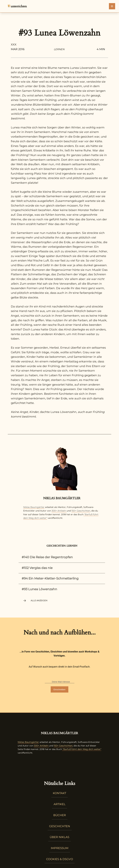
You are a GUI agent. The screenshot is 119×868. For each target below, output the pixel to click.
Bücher (60, 815)
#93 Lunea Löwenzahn (39, 589)
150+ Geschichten (81, 511)
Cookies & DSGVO (60, 859)
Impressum (60, 848)
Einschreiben (59, 690)
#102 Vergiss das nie (37, 568)
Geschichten (60, 826)
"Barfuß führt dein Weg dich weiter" (82, 749)
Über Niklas (59, 837)
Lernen (59, 49)
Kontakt (59, 793)
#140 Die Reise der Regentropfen (47, 557)
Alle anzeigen (35, 601)
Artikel (60, 804)
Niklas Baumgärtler (34, 507)
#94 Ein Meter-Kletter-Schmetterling (50, 578)
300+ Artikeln (59, 511)
